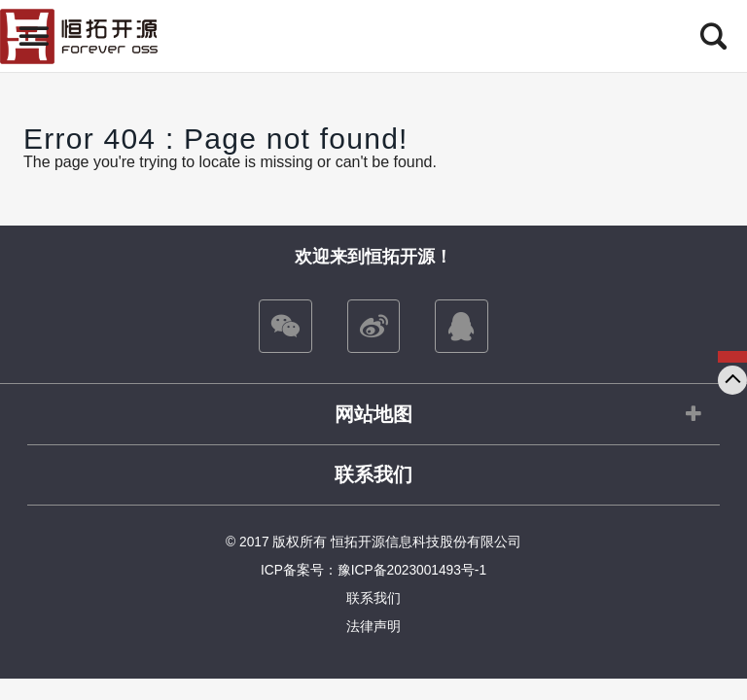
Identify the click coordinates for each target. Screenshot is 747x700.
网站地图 (373, 414)
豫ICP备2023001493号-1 (412, 570)
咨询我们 (732, 357)
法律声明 (373, 627)
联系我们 (373, 474)
